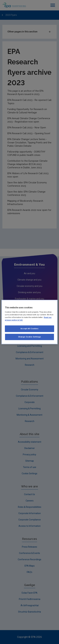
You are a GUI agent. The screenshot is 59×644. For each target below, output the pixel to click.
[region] (29, 322)
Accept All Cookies (29, 329)
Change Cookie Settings (30, 337)
